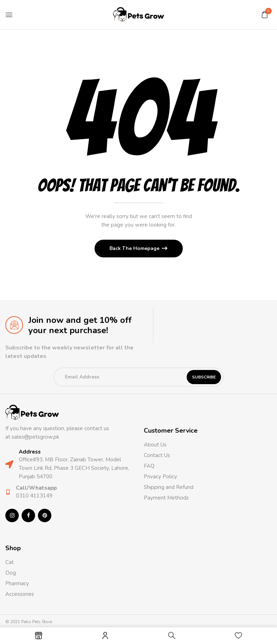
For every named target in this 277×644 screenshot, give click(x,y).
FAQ (149, 466)
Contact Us (157, 455)
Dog (11, 573)
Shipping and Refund (169, 487)
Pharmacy (18, 583)
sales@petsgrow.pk (35, 437)
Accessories (20, 594)
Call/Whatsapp (36, 488)
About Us (155, 445)
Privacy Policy (160, 477)
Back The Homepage (135, 248)
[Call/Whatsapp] (8, 492)
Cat (10, 562)
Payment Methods (166, 498)
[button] (265, 15)
